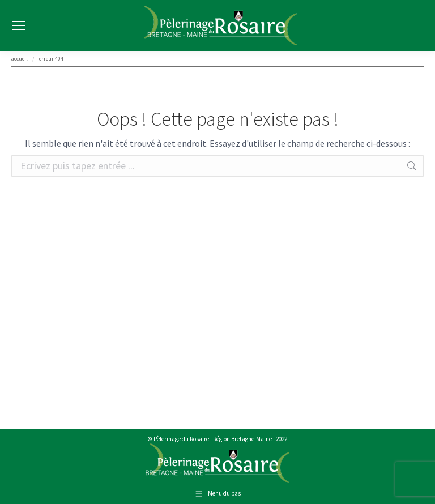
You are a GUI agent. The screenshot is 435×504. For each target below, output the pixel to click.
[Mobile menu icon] (19, 25)
